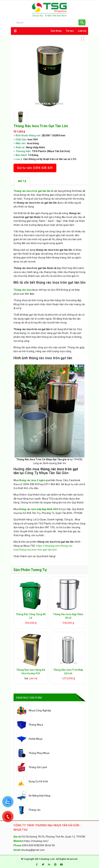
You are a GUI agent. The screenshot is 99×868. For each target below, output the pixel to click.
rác (28, 333)
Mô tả (22, 181)
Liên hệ (82, 31)
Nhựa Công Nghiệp (34, 711)
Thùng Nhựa (30, 725)
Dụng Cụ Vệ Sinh (32, 782)
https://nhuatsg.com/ (36, 841)
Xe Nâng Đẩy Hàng (33, 796)
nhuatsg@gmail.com (33, 850)
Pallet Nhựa (29, 739)
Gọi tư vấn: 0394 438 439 (35, 168)
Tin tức (70, 31)
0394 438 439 (30, 845)
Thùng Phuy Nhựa (33, 753)
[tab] (22, 181)
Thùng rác (29, 810)
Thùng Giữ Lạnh (32, 767)
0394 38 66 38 (46, 845)
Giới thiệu (56, 31)
